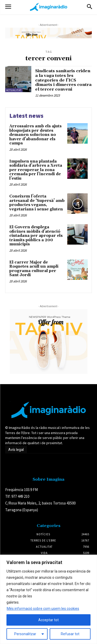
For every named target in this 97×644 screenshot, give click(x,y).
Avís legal (16, 450)
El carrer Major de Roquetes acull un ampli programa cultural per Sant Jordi (34, 269)
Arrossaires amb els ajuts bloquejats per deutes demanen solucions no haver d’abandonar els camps (35, 135)
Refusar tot (70, 634)
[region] (48, 599)
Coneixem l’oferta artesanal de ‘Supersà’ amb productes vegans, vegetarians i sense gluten (37, 203)
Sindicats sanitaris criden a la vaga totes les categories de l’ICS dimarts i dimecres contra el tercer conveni (63, 80)
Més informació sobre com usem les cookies (43, 609)
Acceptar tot (48, 620)
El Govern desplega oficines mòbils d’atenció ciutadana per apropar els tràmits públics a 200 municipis (36, 236)
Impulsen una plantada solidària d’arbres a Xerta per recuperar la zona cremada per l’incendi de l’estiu (36, 170)
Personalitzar (25, 634)
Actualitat (14, 90)
